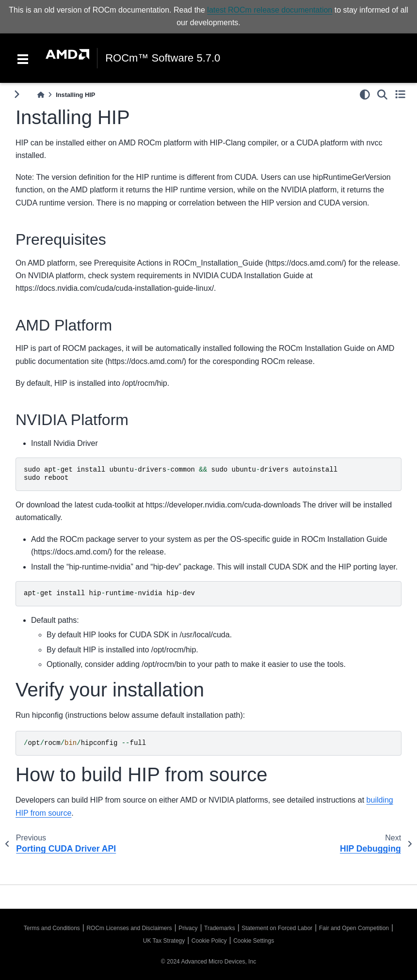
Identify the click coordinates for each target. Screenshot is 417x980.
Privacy (188, 928)
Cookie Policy (209, 941)
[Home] (41, 95)
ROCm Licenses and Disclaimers (129, 928)
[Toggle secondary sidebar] (400, 95)
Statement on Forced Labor (277, 928)
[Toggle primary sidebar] (17, 94)
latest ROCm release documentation (270, 10)
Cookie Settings (254, 941)
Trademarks (220, 928)
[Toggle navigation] (23, 58)
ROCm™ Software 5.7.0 (163, 58)
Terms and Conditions (52, 928)
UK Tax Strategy (164, 941)
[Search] (382, 95)
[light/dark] (365, 95)
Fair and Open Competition (354, 928)
